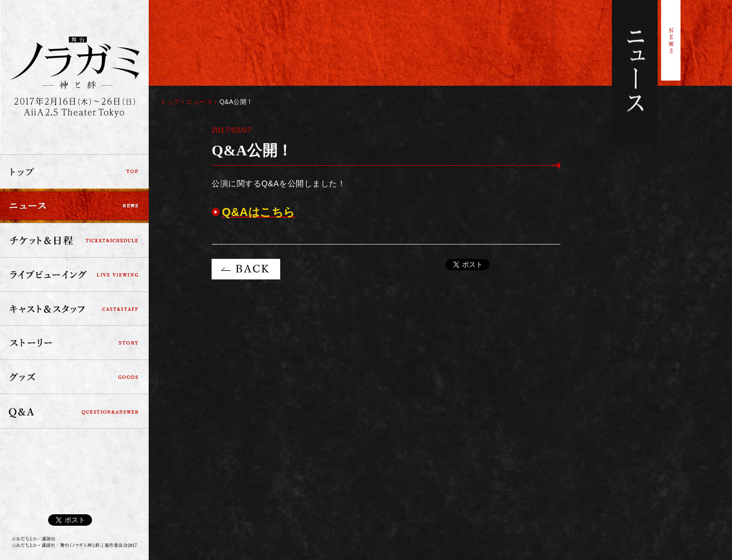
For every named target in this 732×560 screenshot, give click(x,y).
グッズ (74, 377)
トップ (74, 171)
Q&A (74, 411)
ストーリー (74, 343)
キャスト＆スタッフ (74, 309)
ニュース (74, 206)
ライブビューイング (74, 274)
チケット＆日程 (74, 240)
